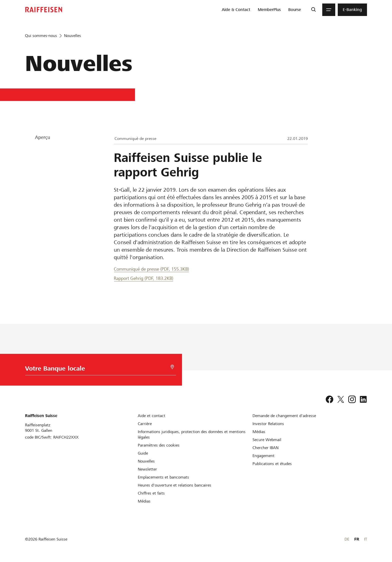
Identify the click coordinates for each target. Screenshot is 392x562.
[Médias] (144, 501)
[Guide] (143, 453)
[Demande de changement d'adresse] (284, 416)
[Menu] (329, 10)
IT (365, 539)
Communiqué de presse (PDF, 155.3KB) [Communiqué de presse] (151, 269)
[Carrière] (145, 424)
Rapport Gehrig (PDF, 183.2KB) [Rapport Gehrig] (143, 278)
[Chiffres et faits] (151, 493)
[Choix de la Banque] (99, 370)
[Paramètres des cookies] (159, 445)
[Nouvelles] (146, 461)
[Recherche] (313, 10)
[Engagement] (263, 456)
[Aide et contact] (151, 416)
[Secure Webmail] (267, 440)
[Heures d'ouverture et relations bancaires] (174, 485)
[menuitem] (236, 10)
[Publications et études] (272, 464)
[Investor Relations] (268, 424)
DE (347, 539)
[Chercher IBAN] (265, 448)
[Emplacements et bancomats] (163, 477)
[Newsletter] (147, 469)
